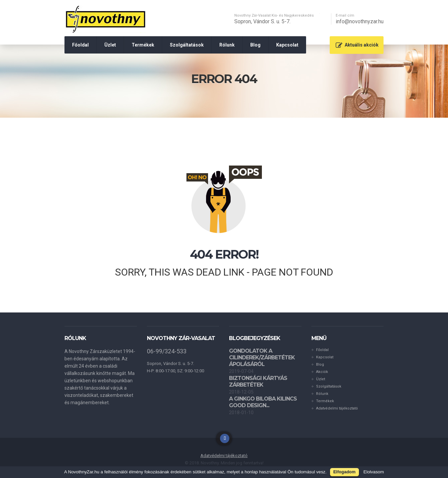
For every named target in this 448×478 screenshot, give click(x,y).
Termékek (143, 45)
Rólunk (227, 45)
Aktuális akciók (362, 45)
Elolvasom (374, 472)
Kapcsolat (287, 45)
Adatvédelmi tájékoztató (337, 408)
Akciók (322, 372)
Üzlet (110, 45)
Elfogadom (344, 472)
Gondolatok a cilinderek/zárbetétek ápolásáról (262, 358)
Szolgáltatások (187, 45)
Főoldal (80, 45)
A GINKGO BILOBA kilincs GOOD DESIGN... (263, 402)
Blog (255, 45)
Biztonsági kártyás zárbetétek (258, 381)
